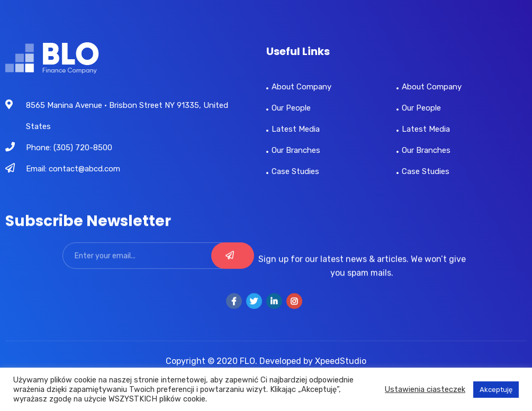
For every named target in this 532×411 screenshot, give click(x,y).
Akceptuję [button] (496, 390)
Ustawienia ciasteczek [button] (425, 389)
